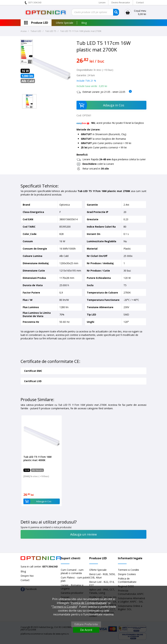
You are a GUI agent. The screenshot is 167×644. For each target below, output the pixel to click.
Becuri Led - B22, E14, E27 (102, 583)
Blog (84, 23)
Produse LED (40, 23)
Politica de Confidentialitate (127, 580)
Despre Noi (27, 576)
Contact (140, 3)
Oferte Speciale (65, 23)
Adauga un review (83, 534)
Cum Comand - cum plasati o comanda (72, 571)
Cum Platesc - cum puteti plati (75, 579)
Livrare (102, 3)
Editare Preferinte (86, 624)
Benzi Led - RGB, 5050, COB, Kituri (102, 576)
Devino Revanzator (121, 3)
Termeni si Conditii (128, 570)
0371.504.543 (35, 3)
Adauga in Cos (100, 105)
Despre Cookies (127, 574)
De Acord (86, 630)
